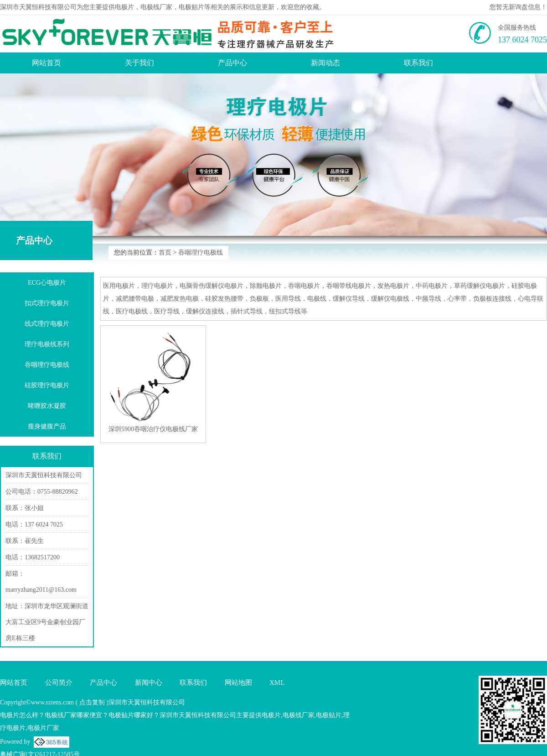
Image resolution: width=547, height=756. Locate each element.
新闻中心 (149, 683)
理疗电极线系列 (47, 344)
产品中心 (232, 63)
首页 (165, 253)
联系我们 (418, 63)
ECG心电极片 (47, 283)
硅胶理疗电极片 (47, 385)
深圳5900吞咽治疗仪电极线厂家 (153, 429)
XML (277, 683)
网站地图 (238, 683)
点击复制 (92, 702)
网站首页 (46, 63)
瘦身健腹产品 (47, 426)
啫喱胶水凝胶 (47, 406)
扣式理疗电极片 (47, 303)
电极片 (124, 7)
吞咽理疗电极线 (201, 253)
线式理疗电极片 (47, 324)
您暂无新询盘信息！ (518, 7)
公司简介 (59, 683)
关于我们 (139, 63)
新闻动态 (325, 63)
